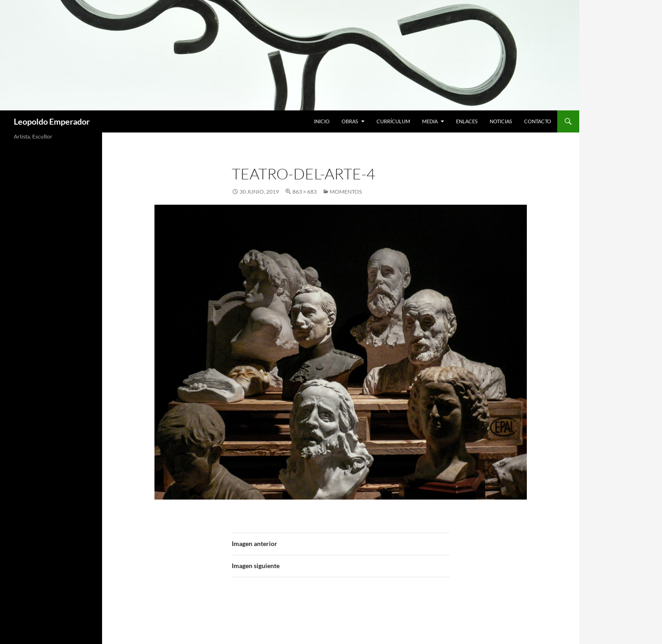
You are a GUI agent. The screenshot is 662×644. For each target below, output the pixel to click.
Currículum (393, 121)
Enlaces (467, 121)
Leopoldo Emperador (52, 121)
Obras (350, 121)
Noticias (501, 121)
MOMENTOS (346, 192)
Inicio (322, 121)
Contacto (538, 121)
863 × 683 (305, 192)
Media (430, 121)
